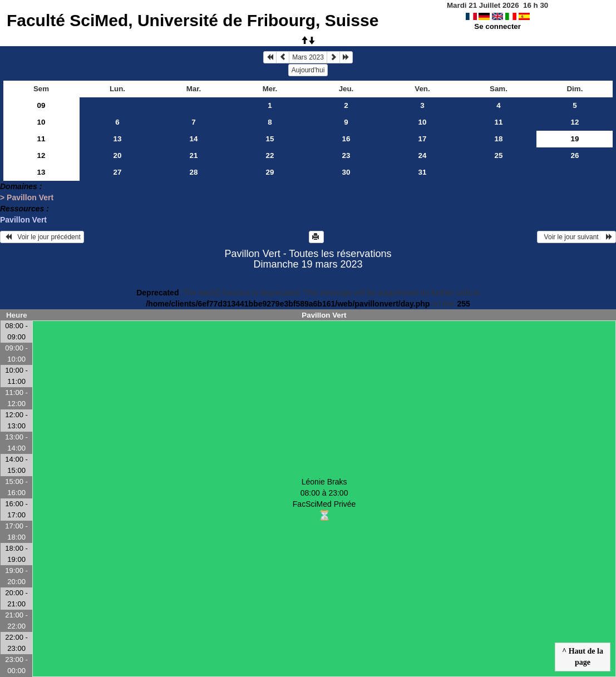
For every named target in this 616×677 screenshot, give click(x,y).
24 (423, 155)
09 (41, 105)
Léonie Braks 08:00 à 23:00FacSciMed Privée (324, 499)
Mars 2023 (308, 57)
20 (118, 155)
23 (346, 155)
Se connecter (497, 26)
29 (270, 172)
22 (270, 155)
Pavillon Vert (23, 220)
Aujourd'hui (308, 70)
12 (575, 122)
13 (118, 139)
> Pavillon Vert (27, 197)
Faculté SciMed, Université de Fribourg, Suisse (193, 20)
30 (346, 172)
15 (270, 139)
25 (499, 155)
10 (41, 122)
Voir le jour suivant (576, 237)
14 (194, 139)
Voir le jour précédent (42, 237)
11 (499, 122)
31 (423, 172)
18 (499, 139)
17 (423, 139)
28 (194, 172)
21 (194, 155)
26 (575, 155)
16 (346, 139)
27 (118, 172)
